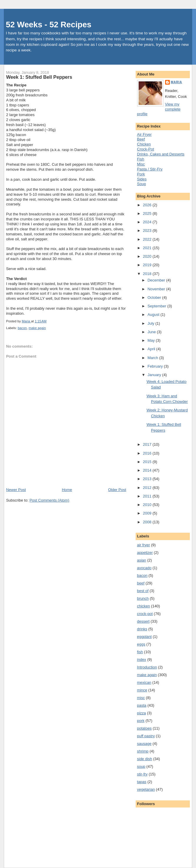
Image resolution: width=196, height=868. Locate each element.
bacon (22, 328)
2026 (148, 205)
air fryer (144, 545)
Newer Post (16, 490)
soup (141, 766)
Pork (141, 174)
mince (142, 690)
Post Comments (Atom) (49, 500)
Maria (177, 82)
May (152, 340)
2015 (148, 462)
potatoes (144, 728)
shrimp (143, 751)
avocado (144, 568)
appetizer (145, 553)
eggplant (144, 637)
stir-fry (142, 774)
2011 (148, 496)
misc (141, 698)
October (155, 298)
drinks (142, 629)
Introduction (147, 667)
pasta (142, 705)
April (152, 349)
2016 (148, 453)
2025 (148, 213)
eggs (141, 644)
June (152, 332)
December (157, 280)
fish (140, 652)
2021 (148, 248)
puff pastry (146, 736)
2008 (148, 522)
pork (141, 721)
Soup (142, 184)
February (156, 366)
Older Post (117, 490)
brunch (143, 598)
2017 (148, 444)
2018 (148, 274)
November (157, 289)
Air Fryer (144, 134)
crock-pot (145, 614)
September (157, 306)
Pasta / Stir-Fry (150, 169)
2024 (148, 222)
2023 (148, 231)
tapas (142, 782)
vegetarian (146, 789)
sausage (144, 744)
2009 (148, 513)
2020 (148, 256)
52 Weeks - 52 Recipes (49, 25)
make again (37, 328)
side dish (145, 759)
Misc (141, 164)
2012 (148, 488)
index (142, 660)
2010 (148, 505)
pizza (142, 713)
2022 (148, 239)
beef (141, 583)
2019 (148, 265)
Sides (142, 179)
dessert (143, 621)
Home (67, 490)
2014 (148, 470)
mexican (144, 682)
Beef (141, 139)
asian (142, 560)
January (155, 375)
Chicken (144, 144)
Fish (141, 159)
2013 (148, 479)
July (151, 323)
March (153, 358)
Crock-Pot (146, 149)
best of (143, 591)
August (154, 315)
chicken (144, 606)
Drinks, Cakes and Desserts (161, 154)
